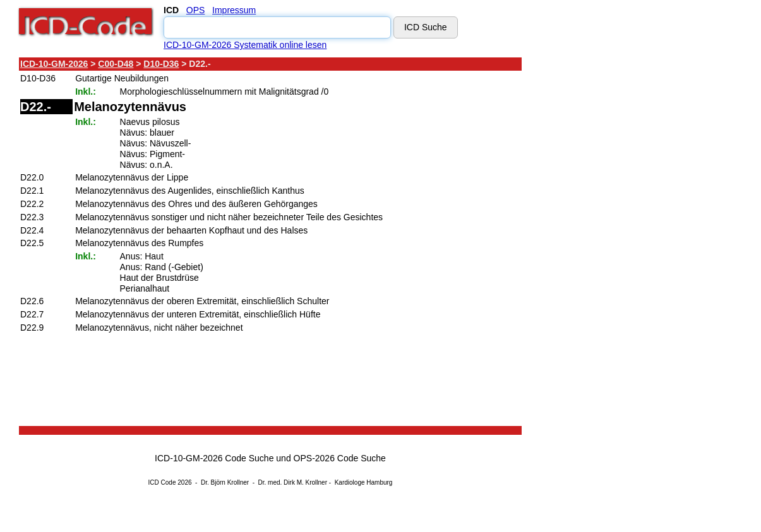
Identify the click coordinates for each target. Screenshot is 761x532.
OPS (196, 10)
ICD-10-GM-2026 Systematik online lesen (245, 45)
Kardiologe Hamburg (364, 482)
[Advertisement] (635, 245)
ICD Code (162, 482)
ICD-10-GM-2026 (54, 64)
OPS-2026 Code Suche (340, 458)
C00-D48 (116, 64)
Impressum (234, 10)
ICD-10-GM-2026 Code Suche (214, 458)
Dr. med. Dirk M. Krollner (293, 482)
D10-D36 (161, 64)
